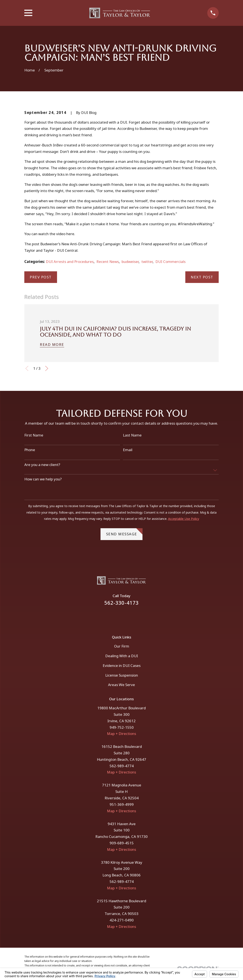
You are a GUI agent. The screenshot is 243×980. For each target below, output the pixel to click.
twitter (147, 262)
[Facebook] (116, 617)
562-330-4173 (122, 603)
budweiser (130, 262)
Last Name (132, 435)
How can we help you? (43, 479)
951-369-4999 (122, 804)
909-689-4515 (122, 843)
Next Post (202, 277)
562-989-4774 (122, 766)
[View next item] (47, 368)
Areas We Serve (121, 685)
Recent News (108, 262)
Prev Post (41, 277)
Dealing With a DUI (122, 656)
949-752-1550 (122, 727)
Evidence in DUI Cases (122, 665)
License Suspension (122, 675)
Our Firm (122, 646)
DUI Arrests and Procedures (70, 262)
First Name (34, 435)
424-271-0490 (122, 920)
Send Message (124, 532)
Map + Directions (121, 734)
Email (128, 450)
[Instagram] (127, 617)
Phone (30, 450)
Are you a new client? (42, 465)
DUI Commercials (170, 262)
